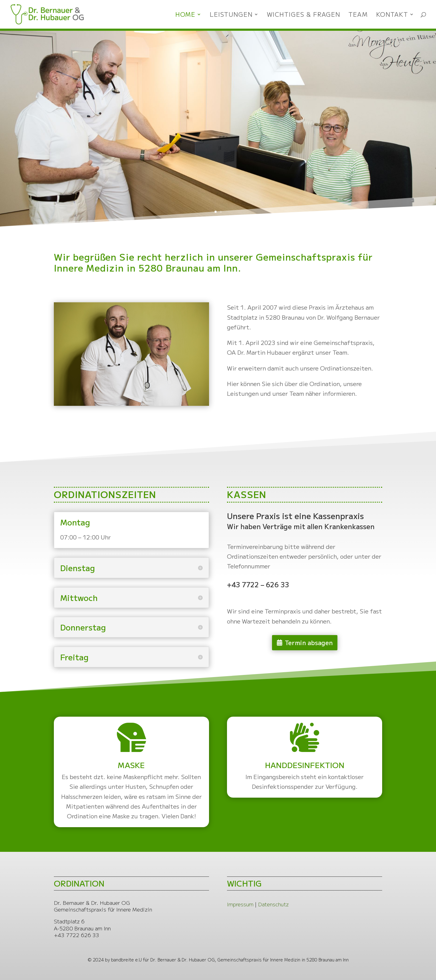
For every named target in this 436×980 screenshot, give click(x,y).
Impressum (240, 904)
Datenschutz (273, 904)
